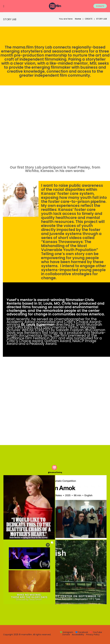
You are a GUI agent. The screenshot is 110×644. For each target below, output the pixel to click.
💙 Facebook (82, 632)
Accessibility (78, 635)
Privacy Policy (93, 635)
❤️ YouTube (96, 632)
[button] (29, 507)
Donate (66, 635)
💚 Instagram (67, 632)
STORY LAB (101, 19)
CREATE (89, 19)
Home (78, 19)
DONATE (100, 6)
